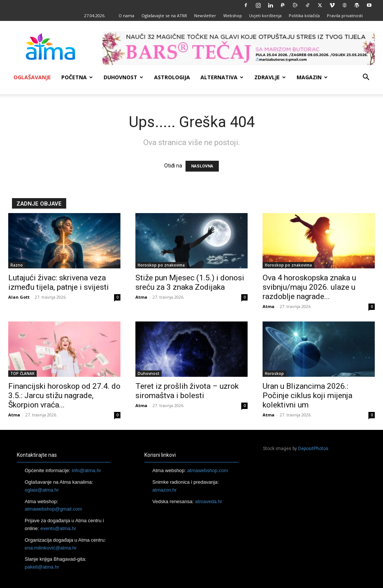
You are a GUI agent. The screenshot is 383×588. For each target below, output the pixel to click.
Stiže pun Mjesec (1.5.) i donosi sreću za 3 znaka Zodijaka (190, 282)
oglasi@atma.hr (42, 490)
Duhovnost (123, 77)
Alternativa (222, 77)
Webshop (233, 16)
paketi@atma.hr (42, 567)
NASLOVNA (202, 166)
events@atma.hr (58, 528)
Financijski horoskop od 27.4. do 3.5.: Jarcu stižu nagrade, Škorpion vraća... (64, 395)
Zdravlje (270, 77)
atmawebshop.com (208, 470)
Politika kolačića (304, 16)
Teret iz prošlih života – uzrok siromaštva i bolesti (187, 391)
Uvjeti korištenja (265, 16)
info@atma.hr (86, 470)
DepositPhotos (313, 449)
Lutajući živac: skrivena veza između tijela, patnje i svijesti (59, 282)
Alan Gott (19, 297)
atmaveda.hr (209, 501)
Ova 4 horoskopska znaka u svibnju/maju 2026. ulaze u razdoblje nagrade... (309, 287)
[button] (366, 78)
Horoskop (274, 373)
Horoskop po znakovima (161, 265)
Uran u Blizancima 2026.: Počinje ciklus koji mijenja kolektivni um (307, 395)
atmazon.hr (164, 490)
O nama (126, 16)
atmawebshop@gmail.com (53, 509)
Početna (77, 77)
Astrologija (172, 77)
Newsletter (205, 16)
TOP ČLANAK (22, 373)
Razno (17, 265)
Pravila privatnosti (345, 16)
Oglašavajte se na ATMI (164, 16)
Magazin (312, 77)
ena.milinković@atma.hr (51, 548)
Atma (141, 297)
